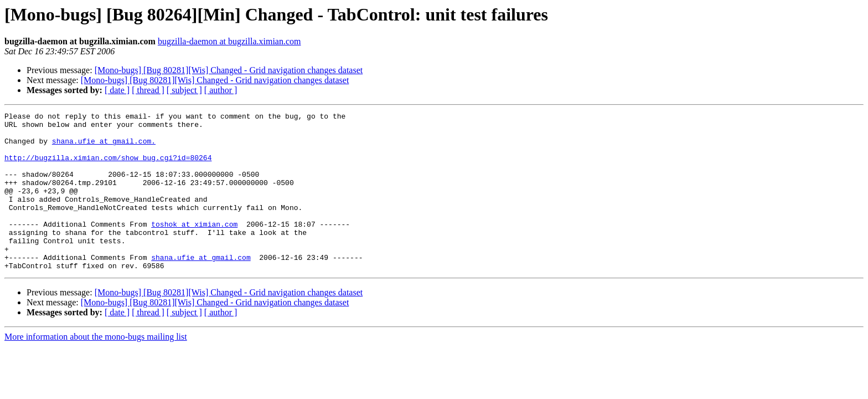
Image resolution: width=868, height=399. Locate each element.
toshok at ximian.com (194, 247)
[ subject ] (184, 90)
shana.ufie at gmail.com (201, 287)
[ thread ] (148, 90)
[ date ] (117, 90)
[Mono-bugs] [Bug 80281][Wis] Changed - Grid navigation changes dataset (229, 70)
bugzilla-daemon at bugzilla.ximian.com (229, 41)
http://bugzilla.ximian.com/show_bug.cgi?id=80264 (108, 167)
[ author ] (221, 90)
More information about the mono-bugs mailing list (96, 368)
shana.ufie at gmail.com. (104, 147)
